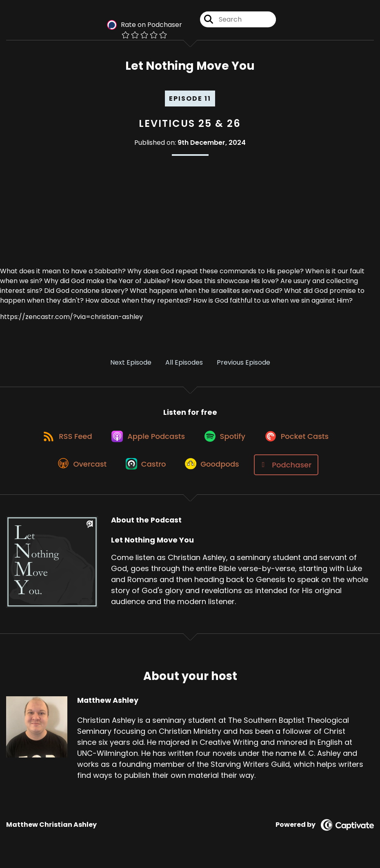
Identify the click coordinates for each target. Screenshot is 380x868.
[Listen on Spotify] (226, 441)
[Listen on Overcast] (80, 470)
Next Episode (131, 364)
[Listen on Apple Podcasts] (147, 441)
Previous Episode (243, 364)
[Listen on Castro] (146, 470)
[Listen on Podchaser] (290, 470)
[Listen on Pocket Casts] (301, 441)
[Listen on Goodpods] (215, 470)
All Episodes (184, 364)
